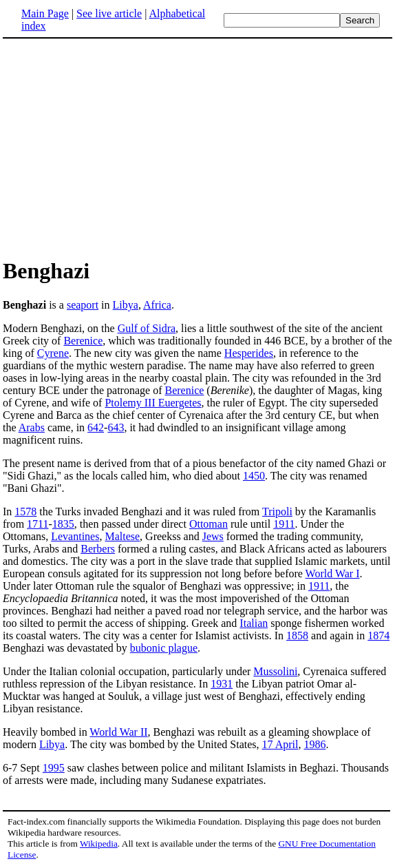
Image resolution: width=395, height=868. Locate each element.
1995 (54, 768)
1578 (25, 511)
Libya (126, 305)
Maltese (122, 536)
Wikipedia (99, 844)
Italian (254, 623)
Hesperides (249, 353)
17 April (280, 744)
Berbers (98, 549)
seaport (83, 305)
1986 (314, 744)
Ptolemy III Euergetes (153, 403)
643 (116, 427)
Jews (213, 536)
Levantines (75, 536)
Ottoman (209, 524)
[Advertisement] (118, 147)
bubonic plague (164, 648)
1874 (378, 635)
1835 (63, 524)
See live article (109, 13)
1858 (297, 635)
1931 (222, 684)
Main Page (45, 13)
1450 (254, 476)
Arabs (32, 427)
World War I (333, 573)
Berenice (83, 341)
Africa (157, 305)
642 (96, 427)
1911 (284, 524)
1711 (38, 524)
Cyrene (53, 353)
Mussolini (275, 671)
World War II (118, 732)
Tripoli (277, 511)
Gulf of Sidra (147, 328)
